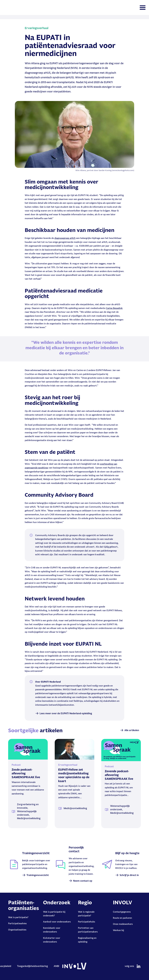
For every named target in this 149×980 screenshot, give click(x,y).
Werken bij (118, 930)
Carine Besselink (114, 308)
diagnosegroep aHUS (65, 238)
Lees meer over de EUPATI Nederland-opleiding (66, 713)
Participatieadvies (17, 923)
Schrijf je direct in (129, 875)
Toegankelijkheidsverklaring (32, 966)
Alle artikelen (132, 730)
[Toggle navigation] (143, 8)
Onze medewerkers (123, 924)
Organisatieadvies (17, 930)
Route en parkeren (122, 918)
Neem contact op (83, 881)
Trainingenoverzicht (38, 875)
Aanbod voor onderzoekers (57, 922)
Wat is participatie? (18, 917)
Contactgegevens (122, 912)
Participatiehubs (87, 922)
